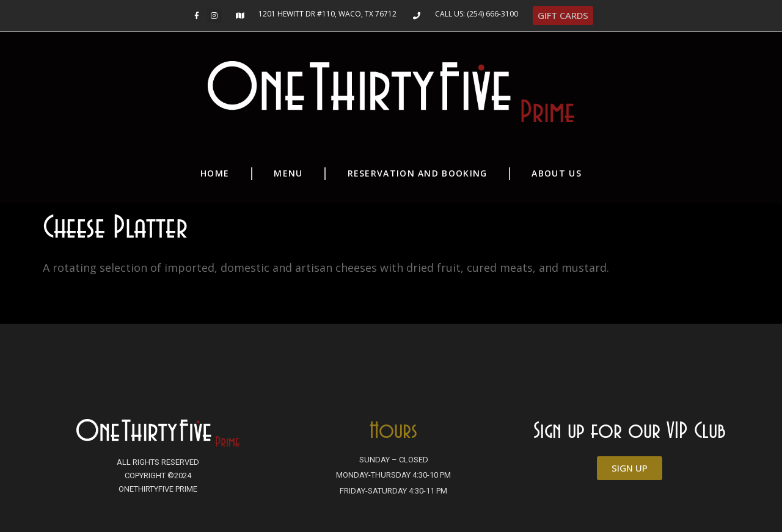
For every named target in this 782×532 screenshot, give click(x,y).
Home (215, 173)
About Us (556, 173)
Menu (288, 173)
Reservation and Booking (418, 173)
